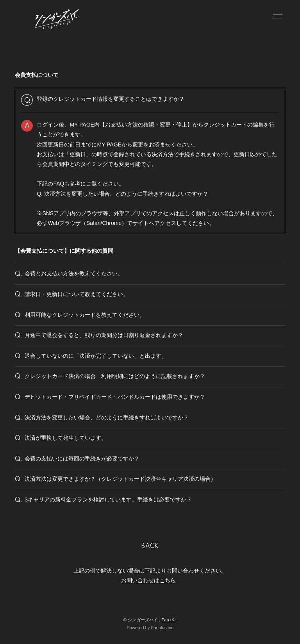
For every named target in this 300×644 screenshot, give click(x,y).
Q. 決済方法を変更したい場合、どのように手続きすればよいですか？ (122, 194)
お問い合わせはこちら (148, 580)
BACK (150, 546)
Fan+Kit (169, 620)
